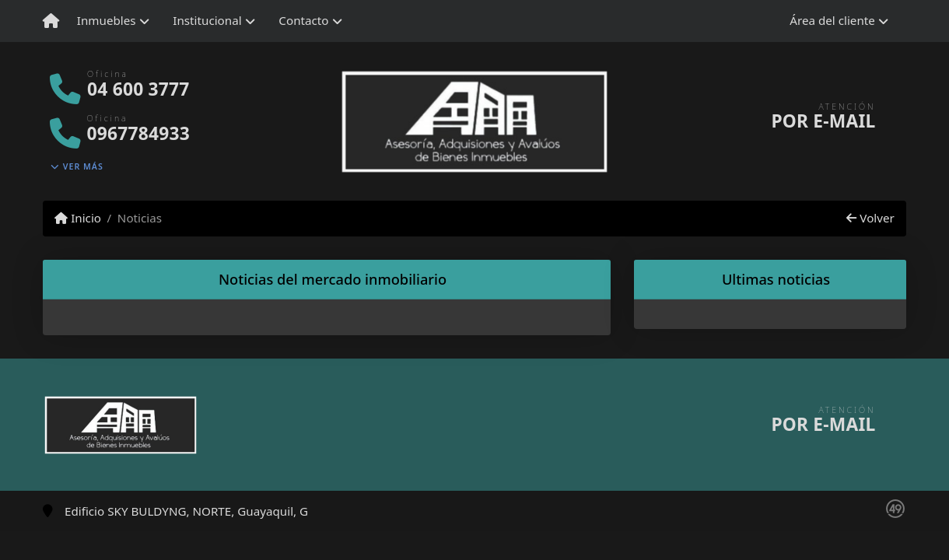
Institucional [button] (207, 20)
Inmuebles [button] (107, 20)
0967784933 (138, 133)
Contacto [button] (303, 20)
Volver (870, 218)
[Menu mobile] (51, 21)
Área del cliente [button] (832, 20)
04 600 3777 (138, 89)
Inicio (78, 218)
